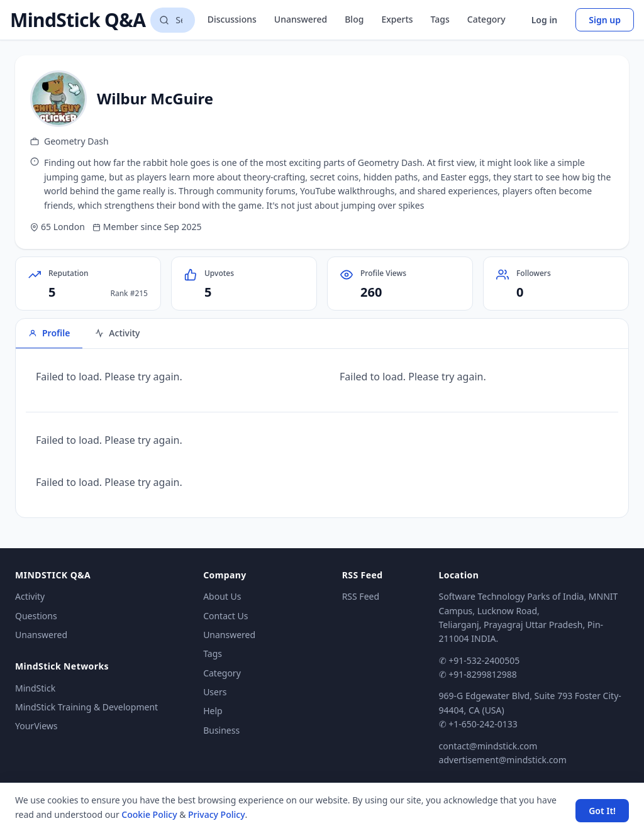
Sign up (605, 20)
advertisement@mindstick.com (503, 760)
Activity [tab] (117, 333)
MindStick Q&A (78, 20)
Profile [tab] (49, 333)
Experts (397, 19)
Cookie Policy (149, 814)
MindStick (35, 688)
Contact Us (225, 616)
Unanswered (301, 19)
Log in (545, 20)
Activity (30, 596)
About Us (222, 596)
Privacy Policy (216, 814)
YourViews (36, 726)
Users (215, 692)
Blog (354, 19)
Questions (36, 616)
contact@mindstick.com (488, 746)
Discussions (232, 19)
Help (213, 711)
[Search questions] (172, 20)
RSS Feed (361, 596)
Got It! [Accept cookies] (602, 811)
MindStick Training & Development (86, 707)
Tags (440, 19)
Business (221, 730)
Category (486, 19)
